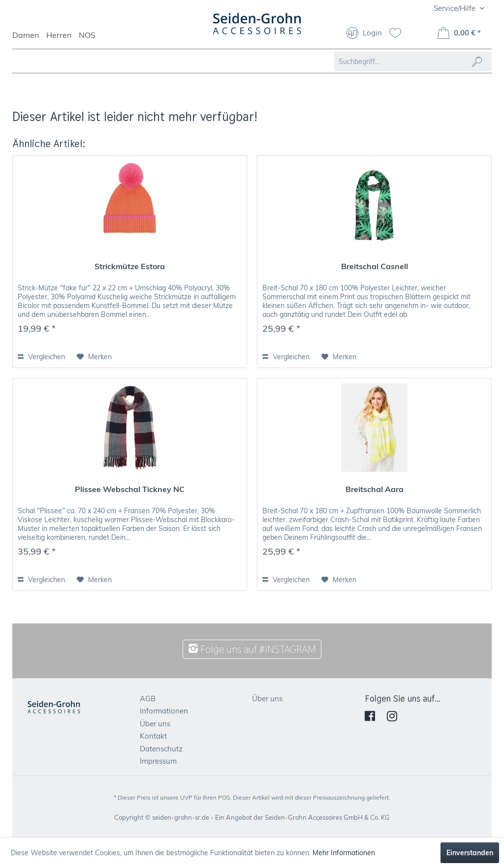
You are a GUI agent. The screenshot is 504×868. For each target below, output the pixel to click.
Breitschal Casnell (375, 266)
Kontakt (153, 736)
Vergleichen (41, 357)
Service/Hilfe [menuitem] (456, 8)
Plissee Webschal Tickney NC (130, 489)
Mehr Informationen (344, 853)
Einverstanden (470, 853)
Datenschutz (161, 749)
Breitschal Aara (375, 489)
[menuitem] (29, 39)
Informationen (164, 711)
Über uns (155, 724)
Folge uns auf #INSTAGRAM (252, 649)
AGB (148, 698)
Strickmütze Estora (130, 266)
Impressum (158, 761)
